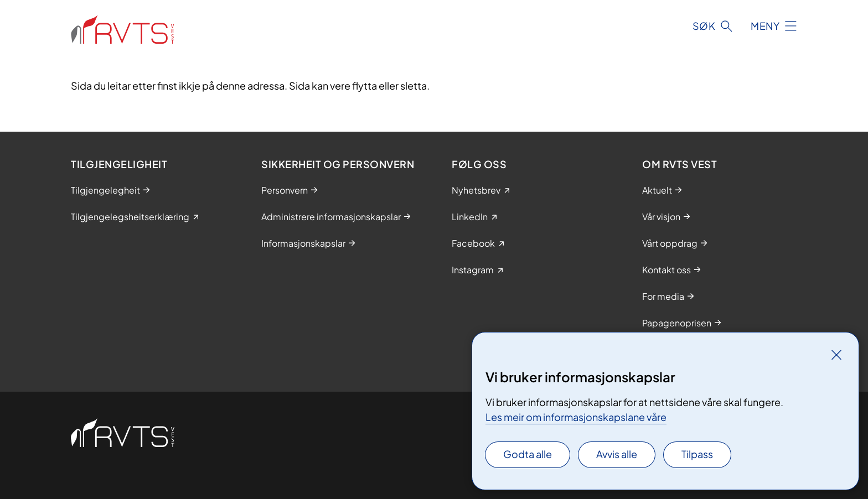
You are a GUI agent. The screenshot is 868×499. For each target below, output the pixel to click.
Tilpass (697, 454)
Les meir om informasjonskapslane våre (576, 417)
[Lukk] (836, 355)
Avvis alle (617, 454)
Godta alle (528, 454)
